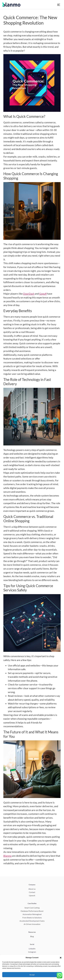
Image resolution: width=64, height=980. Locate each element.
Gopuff (43, 294)
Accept (32, 975)
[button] (61, 958)
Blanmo (7, 856)
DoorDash (29, 294)
